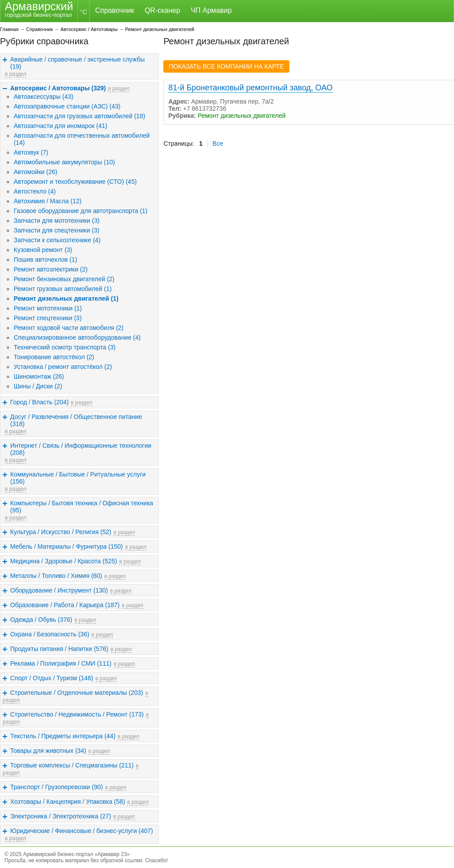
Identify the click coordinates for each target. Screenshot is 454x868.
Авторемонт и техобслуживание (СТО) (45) (75, 182)
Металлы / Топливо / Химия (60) (56, 576)
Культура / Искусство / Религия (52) (61, 532)
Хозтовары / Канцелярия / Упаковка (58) (67, 802)
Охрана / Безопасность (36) (50, 634)
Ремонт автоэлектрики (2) (51, 269)
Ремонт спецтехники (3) (48, 318)
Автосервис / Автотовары (89, 29)
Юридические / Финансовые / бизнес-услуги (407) (82, 831)
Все (218, 143)
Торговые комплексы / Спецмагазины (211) (72, 765)
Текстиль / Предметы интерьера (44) (63, 736)
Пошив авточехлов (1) (45, 260)
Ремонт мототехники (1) (48, 308)
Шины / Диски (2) (38, 386)
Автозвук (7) (31, 152)
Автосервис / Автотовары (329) (58, 88)
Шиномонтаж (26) (39, 376)
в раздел (15, 74)
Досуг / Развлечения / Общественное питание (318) (76, 420)
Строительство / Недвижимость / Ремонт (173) (77, 714)
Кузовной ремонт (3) (43, 250)
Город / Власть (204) (39, 402)
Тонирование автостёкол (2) (54, 357)
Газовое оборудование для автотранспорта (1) (81, 211)
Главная (9, 29)
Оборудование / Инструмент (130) (59, 590)
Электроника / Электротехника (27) (61, 816)
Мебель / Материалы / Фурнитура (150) (67, 546)
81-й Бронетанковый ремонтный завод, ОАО (250, 88)
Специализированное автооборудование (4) (77, 337)
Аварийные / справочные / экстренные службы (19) (77, 63)
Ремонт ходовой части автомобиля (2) (69, 328)
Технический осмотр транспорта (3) (65, 347)
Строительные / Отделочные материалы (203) (77, 693)
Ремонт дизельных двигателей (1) (66, 298)
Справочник (115, 10)
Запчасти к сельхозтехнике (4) (57, 240)
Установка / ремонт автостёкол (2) (63, 367)
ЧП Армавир (211, 10)
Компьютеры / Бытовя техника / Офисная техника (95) (82, 507)
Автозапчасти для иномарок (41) (60, 126)
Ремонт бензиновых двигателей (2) (64, 279)
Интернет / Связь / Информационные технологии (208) (81, 449)
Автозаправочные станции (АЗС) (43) (67, 106)
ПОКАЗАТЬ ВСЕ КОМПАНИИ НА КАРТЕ (226, 66)
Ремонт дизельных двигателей (160, 29)
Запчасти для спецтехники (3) (56, 230)
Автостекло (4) (35, 191)
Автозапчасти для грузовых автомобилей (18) (79, 116)
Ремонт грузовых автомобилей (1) (63, 289)
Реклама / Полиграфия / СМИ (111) (61, 663)
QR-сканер (162, 10)
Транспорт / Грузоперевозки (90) (56, 787)
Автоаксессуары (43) (44, 97)
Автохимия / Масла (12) (48, 201)
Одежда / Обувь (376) (41, 620)
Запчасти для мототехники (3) (57, 221)
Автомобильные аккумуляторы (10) (64, 162)
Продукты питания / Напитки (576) (59, 649)
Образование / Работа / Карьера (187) (65, 605)
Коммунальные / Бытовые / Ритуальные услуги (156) (78, 478)
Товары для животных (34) (48, 751)
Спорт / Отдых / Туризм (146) (52, 678)
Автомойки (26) (35, 172)
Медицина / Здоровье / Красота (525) (63, 561)
